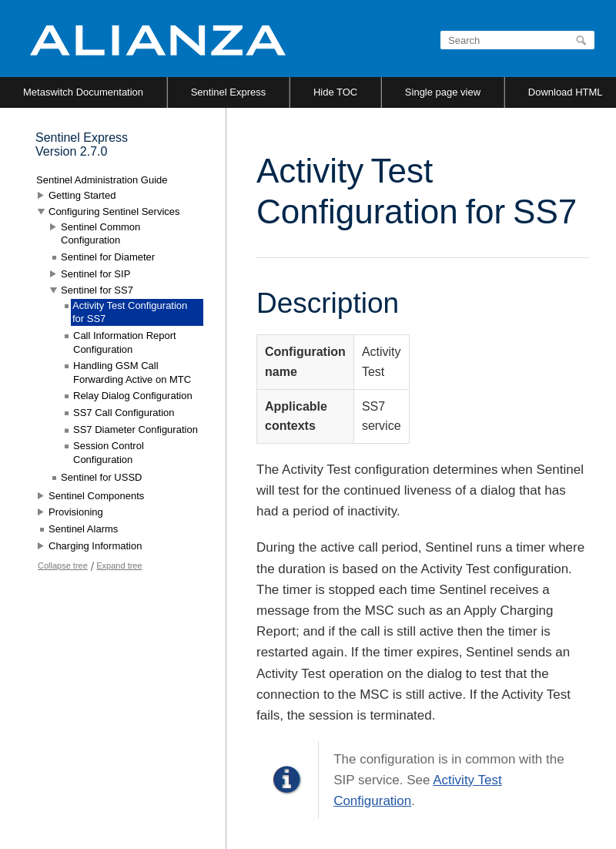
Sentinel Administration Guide (102, 180)
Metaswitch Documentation (83, 92)
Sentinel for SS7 (97, 290)
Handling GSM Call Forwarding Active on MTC (132, 372)
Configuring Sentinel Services (114, 211)
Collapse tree (63, 565)
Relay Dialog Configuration (133, 396)
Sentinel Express (229, 92)
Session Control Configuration (109, 453)
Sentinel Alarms (83, 529)
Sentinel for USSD (102, 477)
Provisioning (76, 512)
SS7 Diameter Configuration (136, 430)
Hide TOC (335, 92)
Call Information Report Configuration (125, 342)
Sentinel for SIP (95, 274)
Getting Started (82, 195)
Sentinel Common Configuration (100, 234)
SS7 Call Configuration (124, 413)
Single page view (443, 92)
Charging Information (95, 546)
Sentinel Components (96, 496)
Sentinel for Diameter (108, 257)
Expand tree (119, 565)
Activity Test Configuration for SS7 (130, 312)
